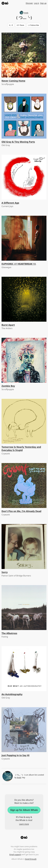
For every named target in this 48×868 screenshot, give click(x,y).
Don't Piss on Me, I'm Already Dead (21, 511)
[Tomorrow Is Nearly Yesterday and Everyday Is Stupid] (24, 421)
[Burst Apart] (24, 299)
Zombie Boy (8, 386)
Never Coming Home (13, 81)
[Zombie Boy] (24, 360)
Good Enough (31, 859)
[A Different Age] (24, 177)
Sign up (43, 3)
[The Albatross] (24, 608)
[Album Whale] (5, 3)
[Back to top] (24, 838)
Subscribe (33, 25)
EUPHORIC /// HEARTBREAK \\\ (19, 264)
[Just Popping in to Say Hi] (24, 730)
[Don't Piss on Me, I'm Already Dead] (24, 485)
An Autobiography (12, 694)
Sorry (5, 572)
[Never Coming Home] (24, 55)
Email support (15, 855)
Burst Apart (8, 325)
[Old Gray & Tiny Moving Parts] (24, 116)
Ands (24, 13)
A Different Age (10, 203)
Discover (29, 3)
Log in (36, 3)
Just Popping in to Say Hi (15, 755)
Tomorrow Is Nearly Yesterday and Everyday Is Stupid (21, 449)
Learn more (24, 824)
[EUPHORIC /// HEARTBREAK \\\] (24, 238)
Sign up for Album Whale (24, 810)
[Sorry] (24, 547)
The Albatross (9, 633)
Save (20, 25)
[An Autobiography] (24, 669)
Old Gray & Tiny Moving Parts (18, 142)
